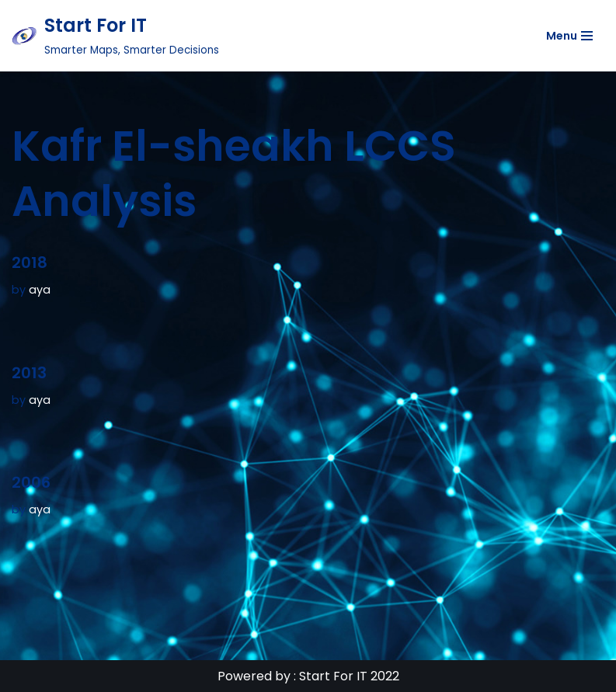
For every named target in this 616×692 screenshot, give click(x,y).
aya (40, 290)
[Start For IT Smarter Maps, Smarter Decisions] (115, 36)
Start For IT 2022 (349, 676)
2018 (30, 263)
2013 (29, 373)
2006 (31, 482)
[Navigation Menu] (569, 36)
